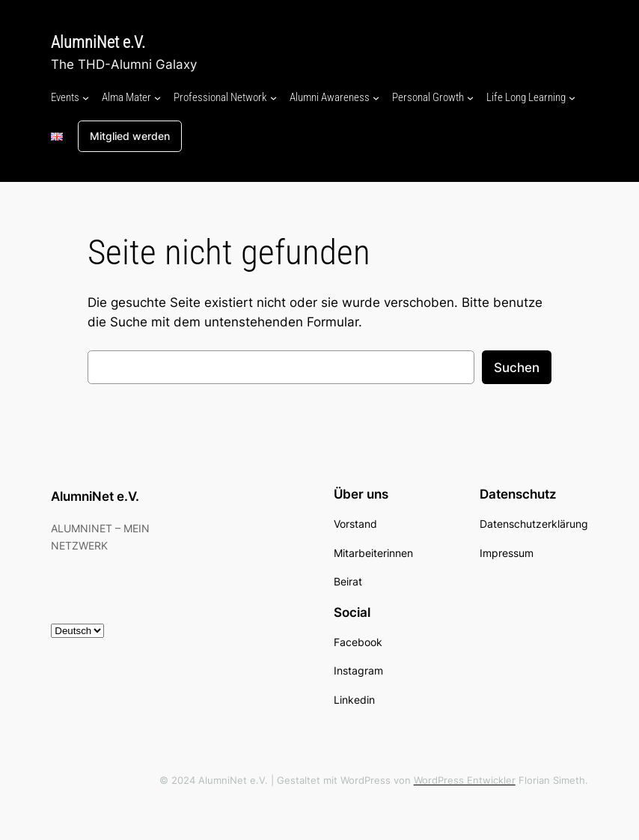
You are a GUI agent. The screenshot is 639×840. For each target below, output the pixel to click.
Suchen (517, 368)
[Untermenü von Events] (86, 98)
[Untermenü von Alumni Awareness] (376, 98)
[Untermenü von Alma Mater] (158, 98)
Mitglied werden (130, 136)
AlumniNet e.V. (98, 42)
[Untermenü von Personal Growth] (470, 98)
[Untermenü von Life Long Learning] (572, 98)
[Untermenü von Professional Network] (273, 98)
